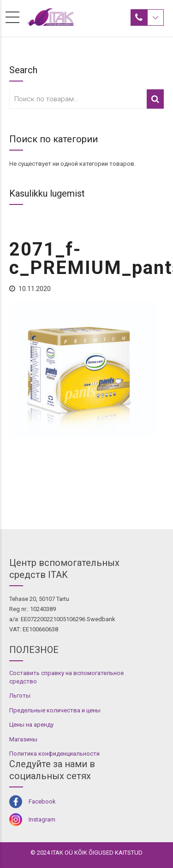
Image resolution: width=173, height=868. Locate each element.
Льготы (20, 696)
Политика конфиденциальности (54, 754)
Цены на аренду (31, 725)
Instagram (42, 819)
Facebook (42, 801)
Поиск (155, 99)
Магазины (23, 739)
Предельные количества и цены (55, 710)
